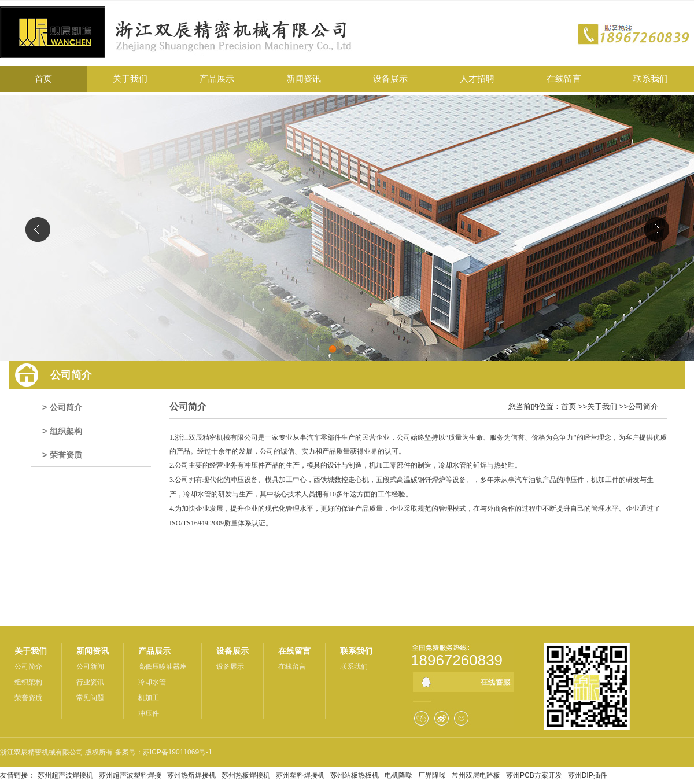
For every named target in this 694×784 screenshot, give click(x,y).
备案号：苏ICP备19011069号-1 (164, 752)
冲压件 (149, 713)
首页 (569, 406)
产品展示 (154, 651)
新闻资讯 (93, 651)
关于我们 (602, 406)
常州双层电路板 (476, 775)
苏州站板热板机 (355, 775)
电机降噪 (398, 775)
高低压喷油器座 (163, 667)
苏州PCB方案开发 (534, 775)
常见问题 (90, 698)
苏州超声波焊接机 (65, 775)
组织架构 (66, 431)
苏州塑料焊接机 (300, 775)
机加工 (149, 698)
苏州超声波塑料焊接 (130, 775)
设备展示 (232, 651)
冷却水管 (152, 682)
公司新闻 (90, 667)
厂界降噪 (432, 775)
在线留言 (294, 651)
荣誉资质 (66, 455)
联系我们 (356, 651)
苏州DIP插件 (588, 775)
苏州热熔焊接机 (191, 775)
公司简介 (66, 407)
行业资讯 (90, 682)
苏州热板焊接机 (246, 775)
